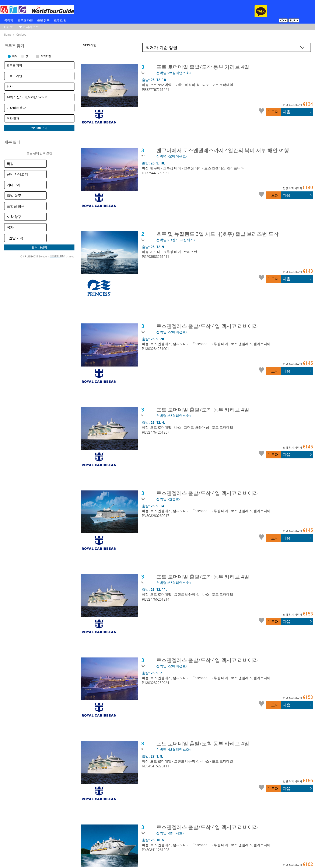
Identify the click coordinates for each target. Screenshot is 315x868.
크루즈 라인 (25, 20)
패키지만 (46, 56)
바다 (15, 56)
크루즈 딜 (60, 20)
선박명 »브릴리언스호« (204, 69)
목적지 (9, 20)
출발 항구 (43, 20)
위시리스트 (31, 27)
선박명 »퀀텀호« (208, 421)
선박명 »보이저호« (208, 695)
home (8, 34)
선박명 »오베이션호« (224, 138)
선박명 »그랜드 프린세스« (218, 206)
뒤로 (10, 27)
